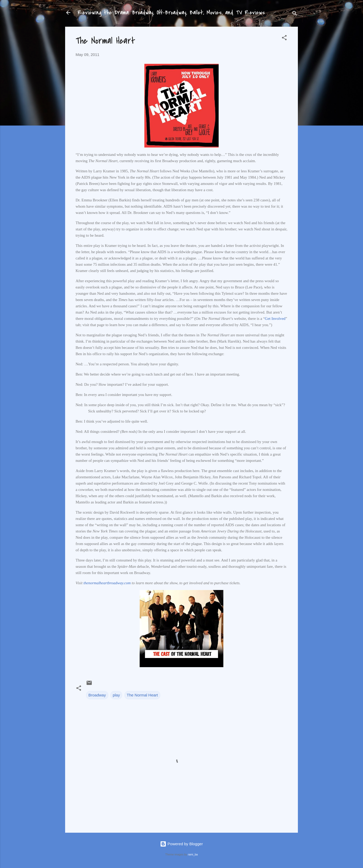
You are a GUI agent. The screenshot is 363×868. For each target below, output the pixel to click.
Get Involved (275, 319)
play (116, 695)
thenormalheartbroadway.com (107, 583)
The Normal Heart (142, 695)
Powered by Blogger (181, 844)
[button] (284, 39)
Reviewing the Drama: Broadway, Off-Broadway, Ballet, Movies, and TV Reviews (171, 13)
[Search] (295, 14)
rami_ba (193, 854)
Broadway (97, 695)
